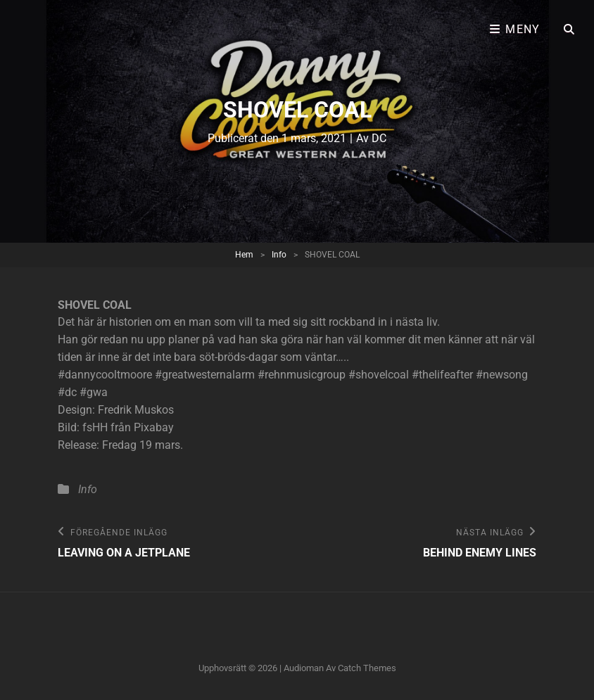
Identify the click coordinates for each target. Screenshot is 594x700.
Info (279, 255)
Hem (244, 255)
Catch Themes (367, 668)
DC (379, 138)
